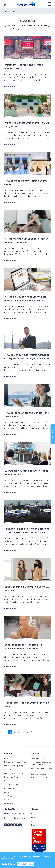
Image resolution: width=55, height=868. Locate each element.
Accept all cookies (26, 864)
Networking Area (11, 777)
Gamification (9, 800)
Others (35, 809)
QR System (9, 804)
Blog (33, 825)
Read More (10, 87)
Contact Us (36, 821)
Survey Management (12, 770)
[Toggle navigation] (50, 4)
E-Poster (8, 792)
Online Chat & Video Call (14, 773)
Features (9, 754)
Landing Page (10, 758)
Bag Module (9, 789)
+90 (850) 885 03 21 (19, 814)
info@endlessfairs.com (19, 818)
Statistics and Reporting (14, 766)
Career (34, 814)
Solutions (36, 754)
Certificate (8, 796)
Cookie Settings (8, 864)
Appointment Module (12, 785)
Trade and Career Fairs (40, 758)
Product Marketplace (12, 781)
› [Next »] (40, 732)
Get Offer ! (53, 434)
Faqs (33, 817)
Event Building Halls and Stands (17, 762)
